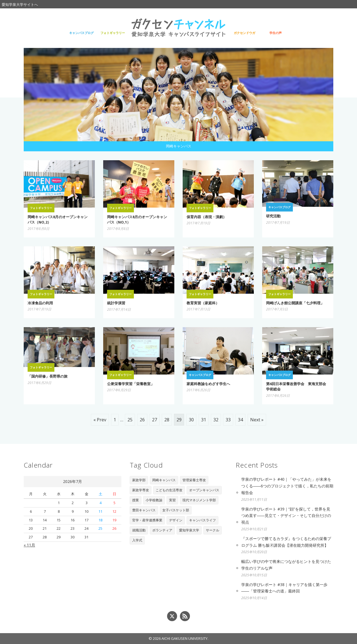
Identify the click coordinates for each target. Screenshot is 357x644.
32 (216, 420)
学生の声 (276, 33)
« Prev (100, 420)
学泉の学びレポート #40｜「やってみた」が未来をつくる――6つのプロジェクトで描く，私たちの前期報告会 (287, 486)
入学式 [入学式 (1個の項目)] (137, 540)
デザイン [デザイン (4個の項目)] (176, 520)
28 (167, 420)
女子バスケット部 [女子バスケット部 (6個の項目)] (176, 510)
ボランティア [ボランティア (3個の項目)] (162, 530)
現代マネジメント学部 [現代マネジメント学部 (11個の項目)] (199, 500)
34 (240, 420)
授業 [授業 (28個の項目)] (136, 500)
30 (191, 420)
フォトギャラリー (113, 33)
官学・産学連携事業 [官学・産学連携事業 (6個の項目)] (147, 520)
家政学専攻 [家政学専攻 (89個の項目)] (141, 490)
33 (228, 420)
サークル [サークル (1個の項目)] (213, 530)
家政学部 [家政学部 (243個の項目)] (139, 480)
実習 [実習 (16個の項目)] (172, 500)
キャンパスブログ (81, 33)
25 (130, 420)
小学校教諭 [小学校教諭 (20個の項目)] (154, 500)
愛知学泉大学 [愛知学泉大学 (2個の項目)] (189, 530)
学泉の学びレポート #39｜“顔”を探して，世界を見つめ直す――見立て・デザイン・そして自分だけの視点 (286, 516)
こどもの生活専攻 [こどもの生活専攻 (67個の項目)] (169, 490)
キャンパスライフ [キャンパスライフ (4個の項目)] (202, 520)
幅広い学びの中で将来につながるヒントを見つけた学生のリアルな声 (286, 565)
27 (155, 420)
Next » (257, 420)
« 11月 (29, 545)
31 (204, 420)
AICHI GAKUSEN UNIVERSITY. (185, 638)
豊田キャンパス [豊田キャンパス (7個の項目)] (144, 510)
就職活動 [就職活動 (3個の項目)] (139, 530)
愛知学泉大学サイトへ (20, 4)
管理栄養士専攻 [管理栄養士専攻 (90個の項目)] (194, 480)
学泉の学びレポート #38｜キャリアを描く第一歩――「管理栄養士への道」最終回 (284, 588)
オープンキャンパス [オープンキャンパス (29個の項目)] (204, 490)
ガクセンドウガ (244, 33)
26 (142, 420)
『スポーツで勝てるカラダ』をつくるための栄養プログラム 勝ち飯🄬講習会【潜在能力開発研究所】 (286, 542)
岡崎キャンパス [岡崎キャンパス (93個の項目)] (164, 480)
